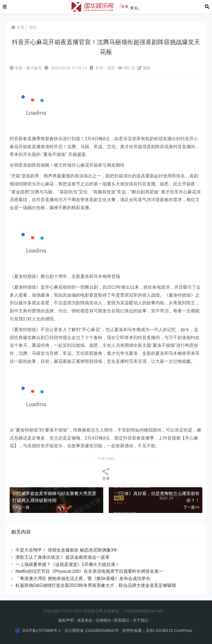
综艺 (33, 27)
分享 (106, 474)
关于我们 (141, 620)
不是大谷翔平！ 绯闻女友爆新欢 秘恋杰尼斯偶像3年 (69, 550)
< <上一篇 (21, 507)
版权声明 (66, 620)
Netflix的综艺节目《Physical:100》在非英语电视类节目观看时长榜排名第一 (89, 571)
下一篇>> (191, 507)
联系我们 (122, 620)
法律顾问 (103, 620)
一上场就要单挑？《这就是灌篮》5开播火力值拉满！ (67, 564)
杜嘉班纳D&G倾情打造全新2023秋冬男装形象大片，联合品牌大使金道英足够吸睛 (96, 585)
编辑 (144, 68)
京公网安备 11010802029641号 (92, 630)
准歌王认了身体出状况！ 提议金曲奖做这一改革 (67, 557)
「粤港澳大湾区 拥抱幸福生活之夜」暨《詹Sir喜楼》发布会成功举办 (83, 578)
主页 (18, 27)
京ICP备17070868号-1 (41, 630)
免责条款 (85, 620)
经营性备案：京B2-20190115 (148, 630)
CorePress (183, 630)
